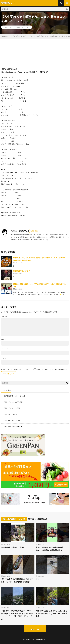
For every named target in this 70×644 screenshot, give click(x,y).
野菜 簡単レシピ (10, 426)
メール (5, 349)
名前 (4, 339)
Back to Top (35, 629)
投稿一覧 (34, 231)
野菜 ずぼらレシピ (11, 402)
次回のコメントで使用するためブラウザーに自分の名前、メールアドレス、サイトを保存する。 (35, 369)
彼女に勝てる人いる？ (22, 271)
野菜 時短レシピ (10, 420)
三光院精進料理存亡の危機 (12, 547)
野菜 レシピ (8, 414)
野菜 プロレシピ (10, 408)
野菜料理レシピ (41, 639)
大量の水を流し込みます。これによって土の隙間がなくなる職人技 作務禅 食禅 (52, 613)
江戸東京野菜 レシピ (22, 27)
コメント (4, 316)
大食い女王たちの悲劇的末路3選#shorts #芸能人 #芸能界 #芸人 (49, 549)
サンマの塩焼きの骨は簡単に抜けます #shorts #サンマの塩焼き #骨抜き (17, 580)
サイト (4, 358)
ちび (38, 579)
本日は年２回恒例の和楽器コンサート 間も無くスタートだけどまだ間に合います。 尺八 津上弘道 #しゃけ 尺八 (18, 615)
